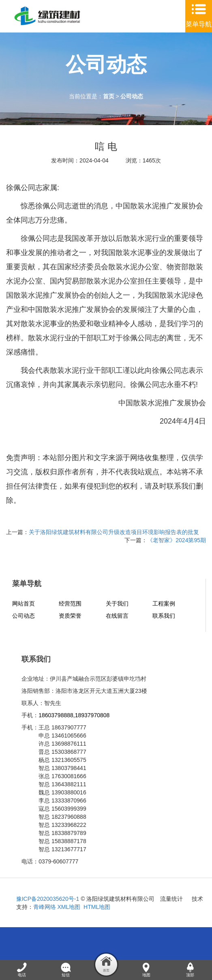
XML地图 (69, 907)
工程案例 (164, 604)
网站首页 (24, 604)
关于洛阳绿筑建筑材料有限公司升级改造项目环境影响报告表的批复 (114, 532)
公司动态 (132, 96)
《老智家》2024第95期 (177, 540)
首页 (109, 96)
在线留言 (117, 616)
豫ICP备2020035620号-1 (48, 899)
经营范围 (70, 604)
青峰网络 (45, 907)
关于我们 (117, 604)
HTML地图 (97, 907)
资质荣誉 (70, 616)
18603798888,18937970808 (74, 715)
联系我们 (164, 616)
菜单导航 (199, 24)
